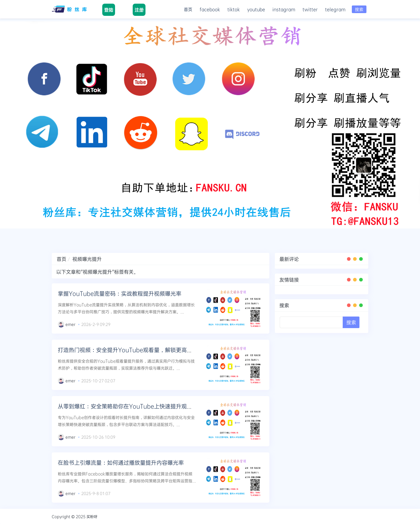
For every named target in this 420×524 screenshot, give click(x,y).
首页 (188, 9)
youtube (256, 9)
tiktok (234, 9)
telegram (335, 9)
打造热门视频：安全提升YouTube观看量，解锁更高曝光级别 (133, 350)
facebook (210, 9)
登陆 (109, 10)
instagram (284, 9)
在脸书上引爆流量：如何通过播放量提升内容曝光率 (121, 462)
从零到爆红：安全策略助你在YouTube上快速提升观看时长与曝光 (139, 406)
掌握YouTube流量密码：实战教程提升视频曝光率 (120, 293)
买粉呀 (92, 516)
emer (70, 324)
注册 (139, 10)
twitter (310, 9)
